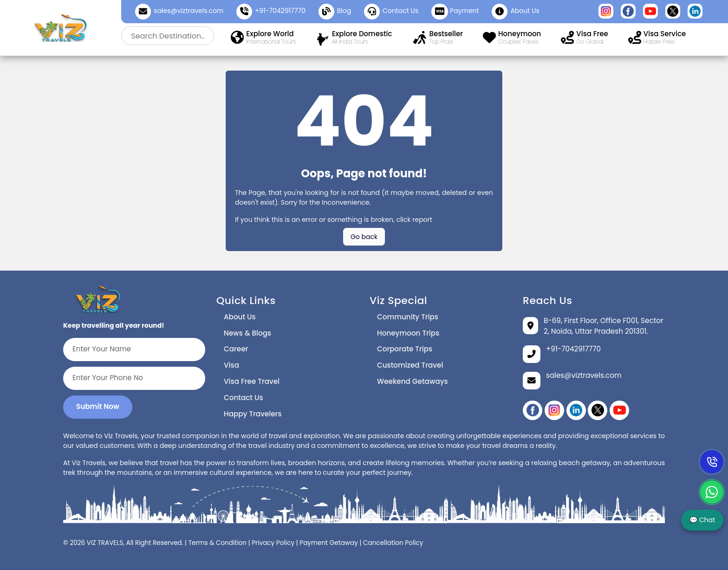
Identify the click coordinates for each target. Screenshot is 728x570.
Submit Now (98, 406)
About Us (240, 317)
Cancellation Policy (393, 543)
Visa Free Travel (252, 381)
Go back (364, 237)
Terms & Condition (218, 543)
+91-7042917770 (280, 11)
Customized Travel (410, 365)
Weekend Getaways (413, 381)
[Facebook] (533, 410)
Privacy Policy (273, 543)
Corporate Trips (405, 349)
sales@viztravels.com (188, 11)
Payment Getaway (329, 543)
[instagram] (554, 410)
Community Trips (408, 317)
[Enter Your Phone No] (134, 378)
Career (236, 349)
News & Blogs (247, 333)
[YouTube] (619, 410)
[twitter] (598, 410)
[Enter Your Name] (134, 350)
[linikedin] (576, 410)
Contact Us (244, 398)
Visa (231, 365)
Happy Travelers (253, 414)
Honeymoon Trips (408, 333)
